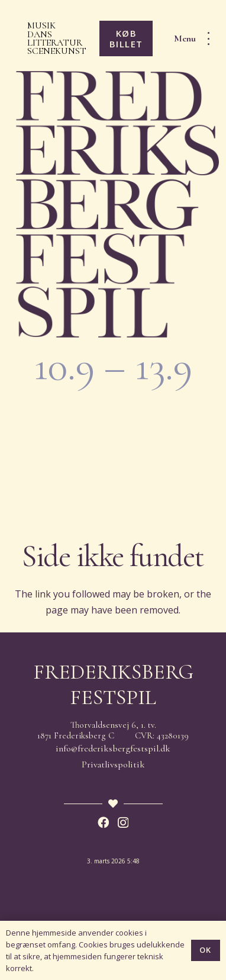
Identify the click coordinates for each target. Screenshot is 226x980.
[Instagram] (123, 823)
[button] (196, 38)
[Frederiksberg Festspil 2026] (118, 204)
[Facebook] (103, 822)
